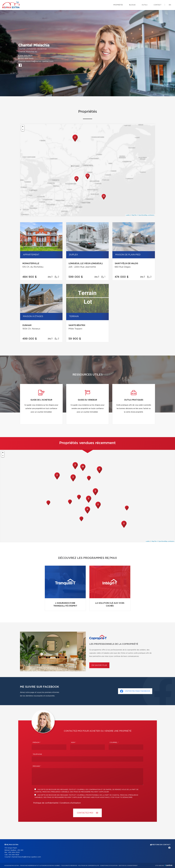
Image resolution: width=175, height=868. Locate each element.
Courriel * (114, 743)
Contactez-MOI (87, 813)
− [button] (23, 130)
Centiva (169, 865)
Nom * (74, 743)
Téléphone (37, 754)
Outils (145, 5)
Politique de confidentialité (46, 803)
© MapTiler (134, 215)
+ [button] (23, 127)
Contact (157, 5)
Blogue (132, 5)
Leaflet (128, 215)
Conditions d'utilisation (70, 803)
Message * (37, 766)
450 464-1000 (27, 59)
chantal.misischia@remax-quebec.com (36, 61)
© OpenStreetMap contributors (146, 215)
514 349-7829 (26, 56)
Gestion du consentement (128, 866)
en (170, 5)
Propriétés (118, 5)
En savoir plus (99, 665)
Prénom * (37, 743)
